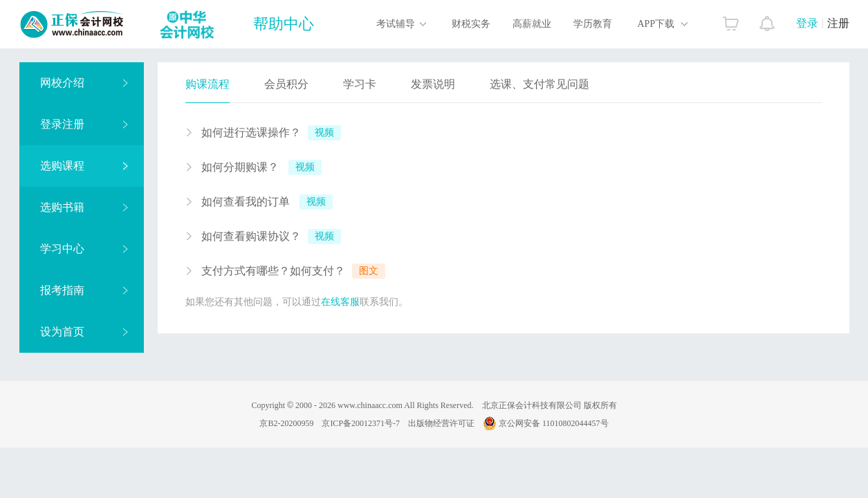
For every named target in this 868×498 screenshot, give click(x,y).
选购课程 (84, 166)
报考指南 (84, 290)
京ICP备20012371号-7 (361, 423)
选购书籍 (84, 207)
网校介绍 (84, 83)
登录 (807, 23)
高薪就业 (532, 24)
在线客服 (340, 302)
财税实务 (471, 24)
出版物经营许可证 (441, 423)
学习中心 (84, 249)
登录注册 (84, 124)
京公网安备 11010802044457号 (546, 423)
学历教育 (593, 24)
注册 (838, 23)
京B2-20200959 (286, 423)
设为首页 (84, 332)
